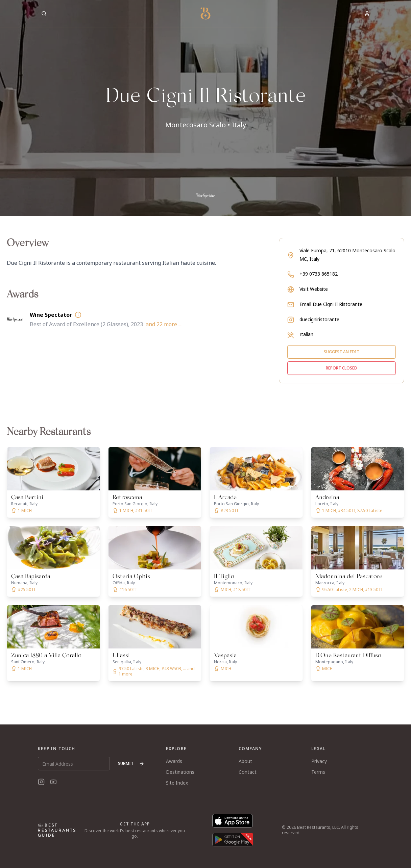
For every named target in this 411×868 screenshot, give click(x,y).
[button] (205, 108)
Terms (318, 772)
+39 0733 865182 (319, 274)
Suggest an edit (342, 352)
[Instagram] (41, 782)
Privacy (319, 761)
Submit (131, 763)
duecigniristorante (319, 319)
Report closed (342, 368)
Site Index (177, 783)
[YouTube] (53, 782)
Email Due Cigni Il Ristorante (331, 304)
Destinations (180, 772)
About (245, 761)
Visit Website (314, 289)
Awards (174, 761)
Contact (248, 772)
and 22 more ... (164, 324)
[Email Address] (74, 764)
